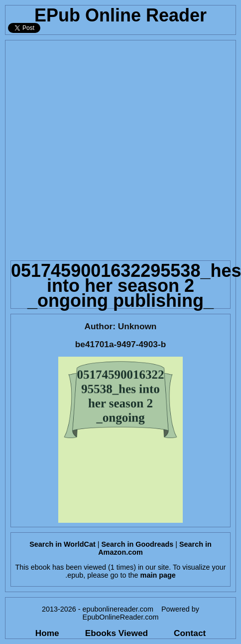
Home (47, 633)
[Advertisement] (107, 148)
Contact (190, 633)
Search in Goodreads (137, 544)
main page (158, 575)
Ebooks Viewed (117, 633)
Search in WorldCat (62, 544)
